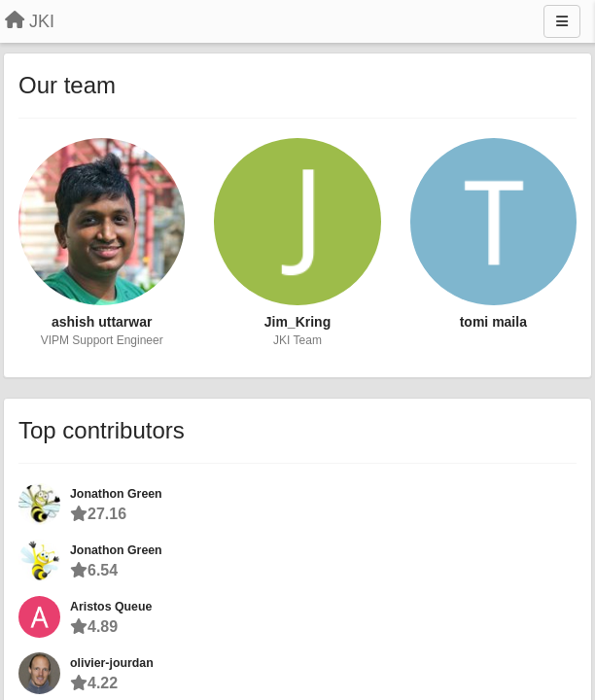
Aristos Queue (111, 607)
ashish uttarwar (102, 322)
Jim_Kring (297, 322)
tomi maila (493, 322)
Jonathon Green (116, 494)
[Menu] (562, 21)
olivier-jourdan (112, 663)
